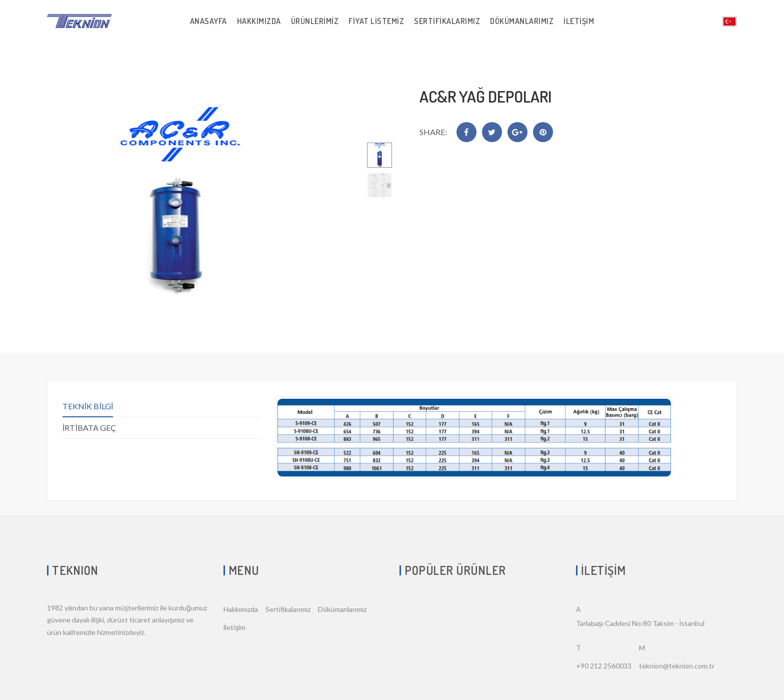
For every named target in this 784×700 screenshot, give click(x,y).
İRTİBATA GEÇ (89, 428)
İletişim (579, 21)
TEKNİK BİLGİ (88, 406)
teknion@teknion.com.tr (677, 666)
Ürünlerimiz (315, 21)
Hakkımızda (259, 21)
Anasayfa (208, 21)
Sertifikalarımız (447, 21)
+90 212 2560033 (604, 666)
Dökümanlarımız (522, 21)
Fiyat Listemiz (376, 21)
